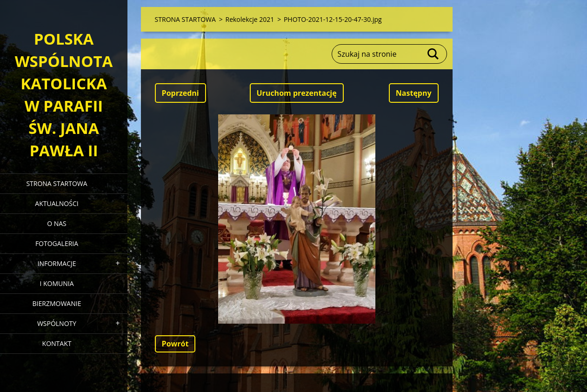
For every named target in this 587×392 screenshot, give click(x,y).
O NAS (57, 223)
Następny (414, 93)
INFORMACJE (57, 263)
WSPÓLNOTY (57, 323)
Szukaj (434, 54)
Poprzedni (180, 93)
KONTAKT (57, 343)
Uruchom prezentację (297, 93)
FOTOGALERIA (57, 243)
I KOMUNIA (57, 283)
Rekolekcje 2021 (250, 19)
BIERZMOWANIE (57, 303)
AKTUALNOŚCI (57, 203)
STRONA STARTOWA (57, 183)
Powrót (175, 344)
